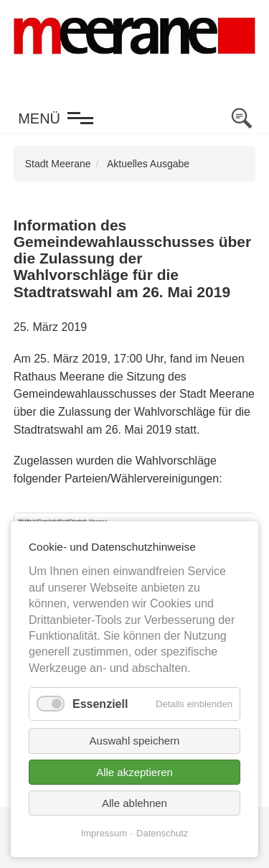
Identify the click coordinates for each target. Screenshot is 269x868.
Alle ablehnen (134, 803)
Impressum (104, 833)
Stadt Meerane (58, 164)
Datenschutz (162, 833)
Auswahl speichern (135, 741)
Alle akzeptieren (134, 772)
